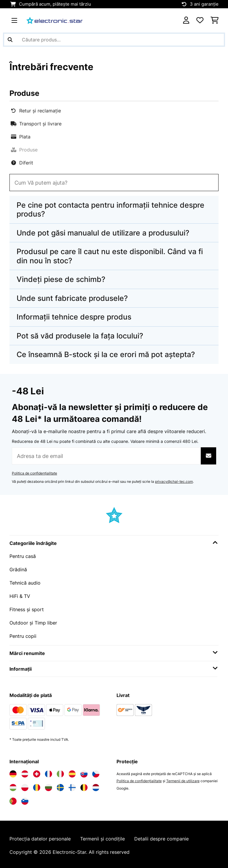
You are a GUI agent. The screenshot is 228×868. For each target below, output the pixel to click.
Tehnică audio (25, 582)
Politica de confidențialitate (34, 473)
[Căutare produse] (114, 40)
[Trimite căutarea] (10, 40)
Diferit (22, 163)
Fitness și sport (27, 608)
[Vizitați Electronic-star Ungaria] (13, 785)
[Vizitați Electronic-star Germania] (13, 772)
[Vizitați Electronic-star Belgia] (84, 785)
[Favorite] (200, 20)
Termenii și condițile (102, 837)
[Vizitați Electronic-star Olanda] (96, 785)
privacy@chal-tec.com (174, 481)
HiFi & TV (20, 595)
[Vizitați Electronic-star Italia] (60, 772)
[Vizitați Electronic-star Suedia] (60, 785)
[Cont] (186, 20)
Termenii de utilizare (183, 779)
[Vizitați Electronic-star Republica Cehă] (96, 772)
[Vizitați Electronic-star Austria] (25, 772)
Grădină (18, 569)
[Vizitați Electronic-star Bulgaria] (48, 785)
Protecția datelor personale (40, 837)
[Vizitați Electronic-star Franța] (48, 772)
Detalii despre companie (161, 837)
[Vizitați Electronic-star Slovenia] (25, 799)
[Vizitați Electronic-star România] (37, 785)
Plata (21, 137)
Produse (24, 150)
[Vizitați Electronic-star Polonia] (25, 785)
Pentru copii (23, 634)
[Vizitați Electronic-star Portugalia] (13, 799)
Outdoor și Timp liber (33, 621)
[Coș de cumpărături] (215, 20)
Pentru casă (23, 556)
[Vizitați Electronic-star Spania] (72, 772)
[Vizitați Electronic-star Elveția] (37, 772)
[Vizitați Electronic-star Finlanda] (72, 785)
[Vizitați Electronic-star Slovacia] (84, 772)
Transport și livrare (36, 124)
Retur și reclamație (36, 111)
